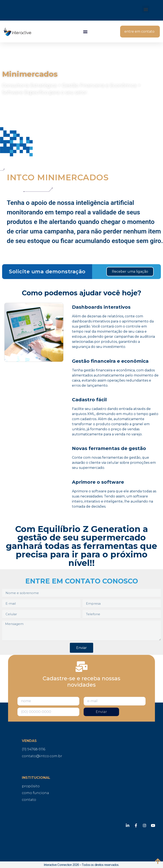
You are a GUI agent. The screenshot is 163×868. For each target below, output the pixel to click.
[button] (146, 9)
